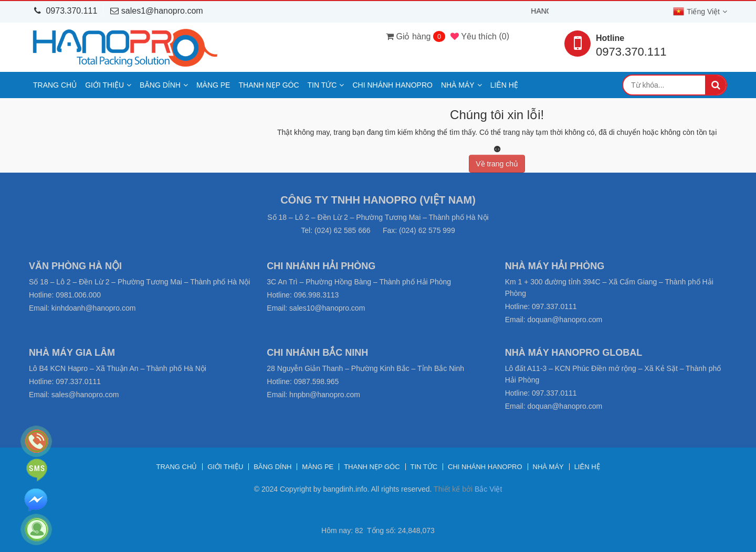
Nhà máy (458, 85)
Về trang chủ (497, 164)
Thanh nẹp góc (269, 85)
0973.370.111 (66, 11)
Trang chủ (55, 85)
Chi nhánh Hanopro (392, 85)
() (480, 36)
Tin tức (322, 85)
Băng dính (160, 85)
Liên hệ (504, 85)
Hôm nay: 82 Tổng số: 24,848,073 (378, 530)
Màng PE (213, 85)
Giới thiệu (104, 85)
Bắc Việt (488, 489)
